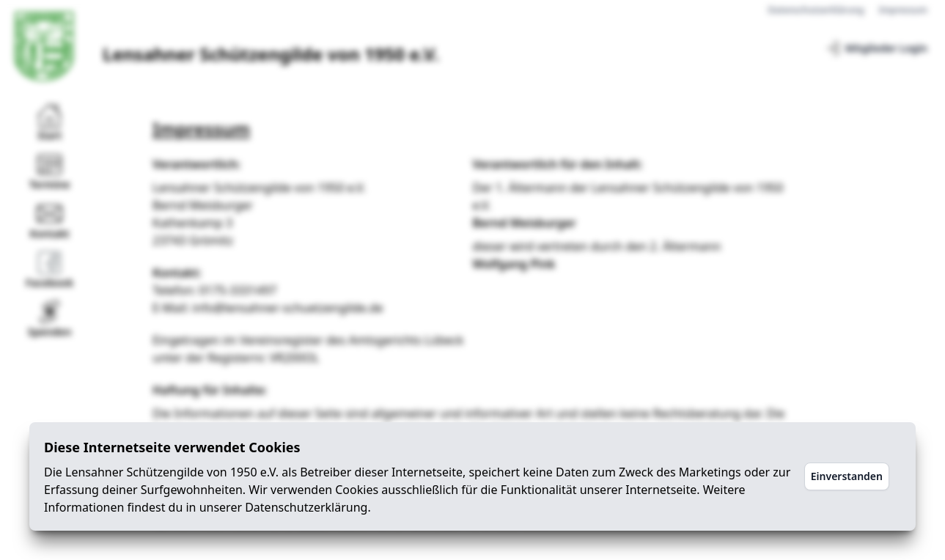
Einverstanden (847, 476)
